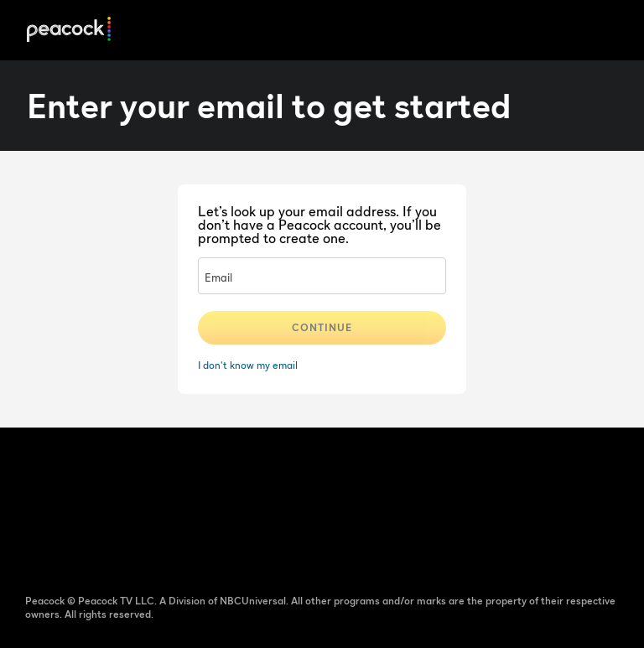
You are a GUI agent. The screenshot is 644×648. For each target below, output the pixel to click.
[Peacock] (69, 31)
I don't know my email (248, 365)
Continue (322, 327)
